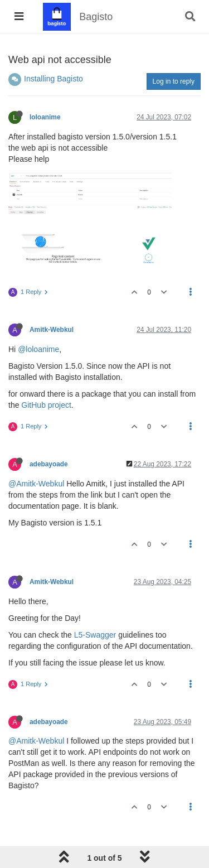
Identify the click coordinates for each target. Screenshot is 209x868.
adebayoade (49, 464)
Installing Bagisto (54, 79)
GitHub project (46, 405)
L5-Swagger (95, 635)
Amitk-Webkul (52, 330)
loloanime (45, 117)
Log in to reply (174, 81)
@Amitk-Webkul (36, 484)
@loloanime (38, 349)
